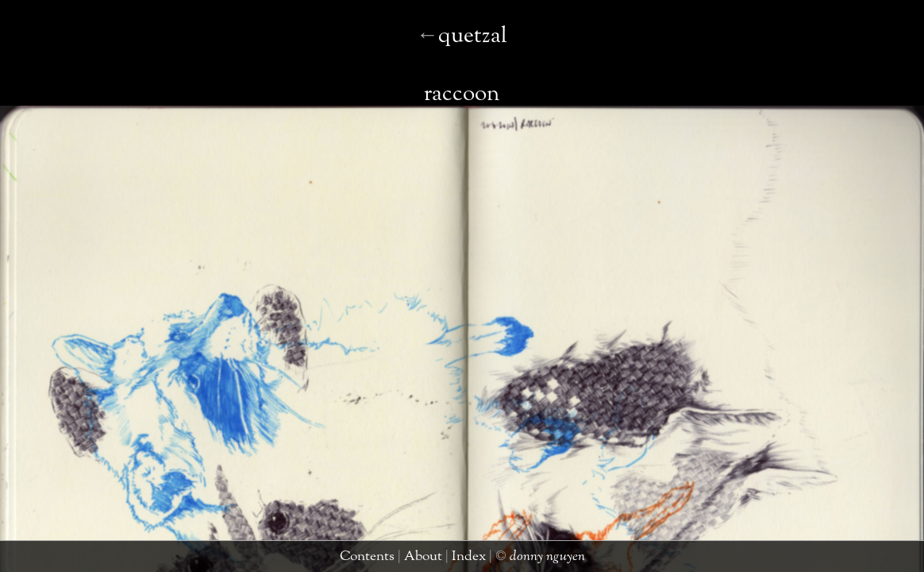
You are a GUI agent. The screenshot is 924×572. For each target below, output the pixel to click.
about (436, 560)
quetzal (27, 560)
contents (392, 560)
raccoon (456, 50)
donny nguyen (531, 560)
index (471, 560)
